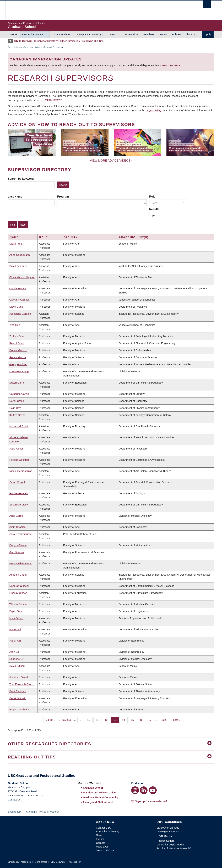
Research (54, 812)
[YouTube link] (153, 790)
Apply (208, 34)
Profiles (42, 812)
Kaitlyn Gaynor (18, 415)
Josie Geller (16, 449)
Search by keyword (21, 179)
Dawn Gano (16, 307)
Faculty (71, 237)
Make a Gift (103, 847)
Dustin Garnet (17, 383)
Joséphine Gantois (20, 314)
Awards (113, 34)
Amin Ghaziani (18, 527)
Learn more (52, 100)
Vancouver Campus (168, 828)
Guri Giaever (17, 552)
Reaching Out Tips (93, 41)
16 (142, 720)
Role (152, 197)
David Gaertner (18, 266)
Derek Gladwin (18, 698)
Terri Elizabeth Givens (22, 684)
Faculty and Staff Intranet (98, 802)
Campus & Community (89, 34)
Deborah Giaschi (19, 586)
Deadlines (149, 34)
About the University (107, 831)
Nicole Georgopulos (21, 471)
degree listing (153, 110)
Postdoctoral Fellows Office (99, 793)
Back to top (16, 812)
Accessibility (75, 862)
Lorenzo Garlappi (19, 371)
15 (134, 720)
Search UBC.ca (105, 850)
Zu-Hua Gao (17, 336)
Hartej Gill (15, 629)
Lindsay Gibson (18, 593)
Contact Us (14, 800)
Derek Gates (17, 401)
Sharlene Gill (17, 659)
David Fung (16, 244)
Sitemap (31, 812)
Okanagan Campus (168, 831)
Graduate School (15, 47)
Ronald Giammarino (21, 563)
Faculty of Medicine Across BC (174, 848)
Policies (177, 34)
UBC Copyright (58, 862)
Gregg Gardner (18, 364)
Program (63, 197)
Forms (163, 34)
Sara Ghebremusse (21, 534)
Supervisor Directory (46, 41)
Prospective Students (33, 34)
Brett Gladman (18, 691)
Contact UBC (104, 828)
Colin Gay (15, 408)
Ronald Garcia (18, 357)
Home (14, 34)
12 (107, 720)
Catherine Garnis (19, 394)
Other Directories (70, 41)
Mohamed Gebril (19, 426)
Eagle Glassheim (19, 709)
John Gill (14, 652)
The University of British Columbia (15, 10)
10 (90, 720)
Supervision (131, 34)
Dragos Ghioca (18, 545)
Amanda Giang (18, 575)
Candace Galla (18, 288)
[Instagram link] (135, 790)
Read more (170, 65)
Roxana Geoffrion (20, 460)
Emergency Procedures (19, 862)
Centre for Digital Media (170, 844)
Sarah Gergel (17, 482)
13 (116, 720)
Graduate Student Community (101, 797)
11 (99, 720)
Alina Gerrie (16, 516)
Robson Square (166, 841)
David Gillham (17, 666)
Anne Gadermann (20, 255)
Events (100, 839)
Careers (101, 843)
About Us (191, 34)
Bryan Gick (16, 611)
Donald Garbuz (18, 350)
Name (14, 237)
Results (154, 209)
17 (151, 720)
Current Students (61, 34)
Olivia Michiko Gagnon (22, 277)
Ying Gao (15, 325)
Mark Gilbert (17, 618)
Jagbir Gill (15, 641)
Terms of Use (41, 862)
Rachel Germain (19, 493)
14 (125, 720)
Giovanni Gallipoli (20, 300)
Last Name (15, 197)
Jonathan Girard (19, 677)
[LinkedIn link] (144, 790)
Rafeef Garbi (17, 343)
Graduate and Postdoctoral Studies (111, 776)
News (99, 835)
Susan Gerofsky (19, 505)
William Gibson (18, 604)
